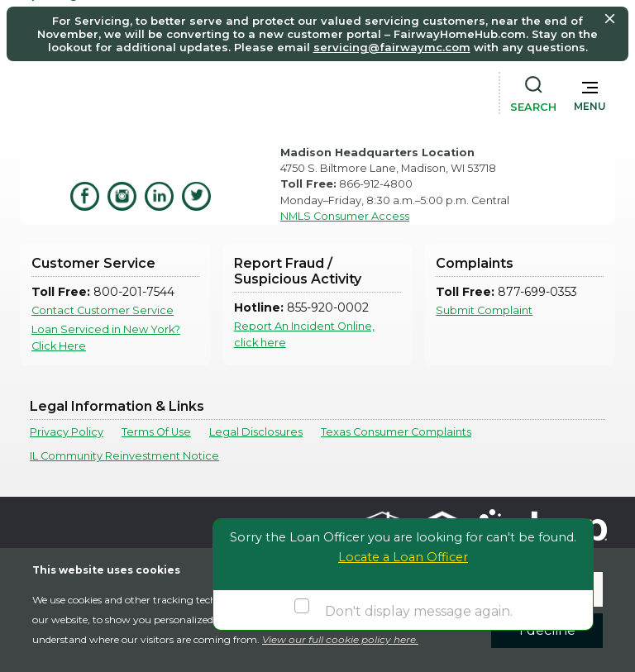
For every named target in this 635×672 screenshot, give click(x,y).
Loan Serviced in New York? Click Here (106, 337)
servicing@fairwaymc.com (392, 47)
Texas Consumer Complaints (396, 432)
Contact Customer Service (103, 310)
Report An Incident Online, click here (304, 334)
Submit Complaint (484, 310)
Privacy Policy (67, 432)
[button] (590, 93)
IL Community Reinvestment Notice (124, 456)
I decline (547, 630)
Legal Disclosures (256, 432)
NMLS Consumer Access (345, 216)
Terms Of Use (156, 432)
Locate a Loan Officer (403, 557)
